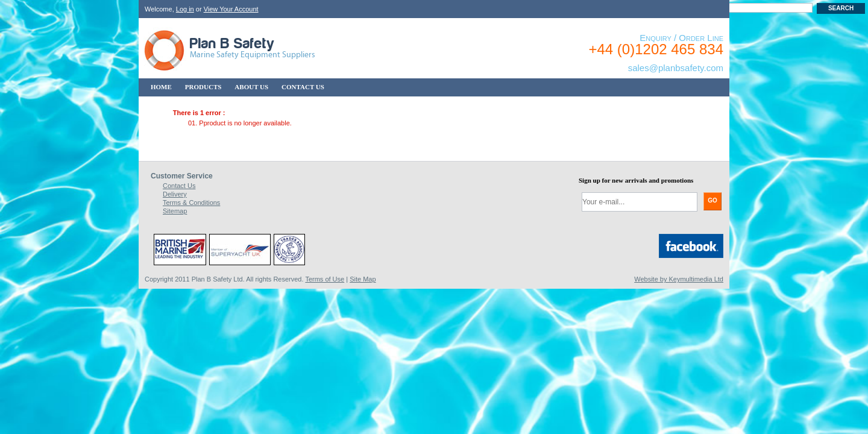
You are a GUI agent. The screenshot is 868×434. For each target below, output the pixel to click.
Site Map (363, 279)
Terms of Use (325, 279)
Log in (185, 9)
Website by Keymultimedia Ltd (679, 279)
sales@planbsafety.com (676, 68)
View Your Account (231, 9)
